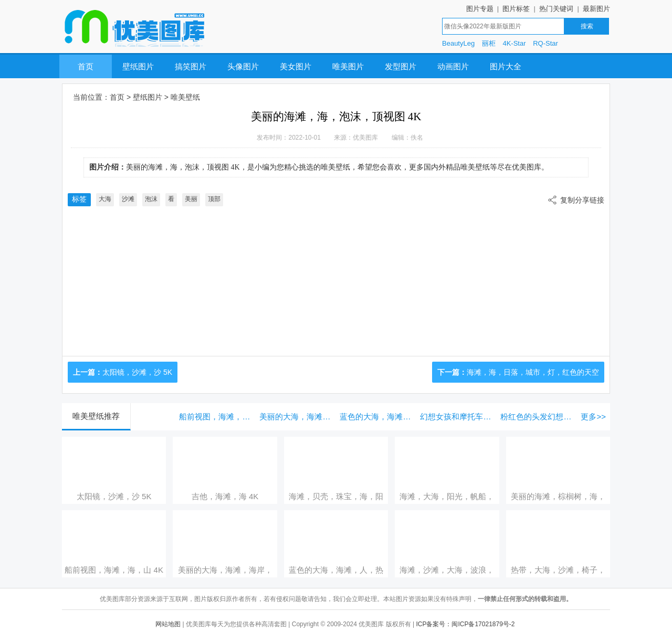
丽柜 (489, 43)
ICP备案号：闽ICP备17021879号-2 (465, 624)
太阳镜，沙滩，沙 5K (137, 372)
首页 (86, 66)
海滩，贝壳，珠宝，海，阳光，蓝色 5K (336, 497)
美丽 (191, 199)
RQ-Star (545, 43)
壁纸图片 (138, 66)
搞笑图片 (191, 66)
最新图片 (596, 9)
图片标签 (516, 9)
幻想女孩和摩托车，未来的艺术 (458, 417)
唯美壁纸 (185, 97)
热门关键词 (556, 9)
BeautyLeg (458, 43)
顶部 (214, 199)
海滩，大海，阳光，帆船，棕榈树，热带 (447, 497)
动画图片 (453, 66)
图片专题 (480, 9)
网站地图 (168, 624)
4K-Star (514, 43)
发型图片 (401, 66)
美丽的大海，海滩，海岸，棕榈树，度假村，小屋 (297, 417)
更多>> (593, 417)
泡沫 (151, 199)
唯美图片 (348, 66)
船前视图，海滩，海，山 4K (217, 417)
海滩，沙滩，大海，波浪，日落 (447, 570)
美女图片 (296, 66)
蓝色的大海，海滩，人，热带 (377, 417)
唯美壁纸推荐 (96, 416)
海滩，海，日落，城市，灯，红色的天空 (533, 372)
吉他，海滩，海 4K (225, 496)
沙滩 (128, 199)
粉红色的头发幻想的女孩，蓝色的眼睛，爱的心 (538, 417)
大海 (105, 199)
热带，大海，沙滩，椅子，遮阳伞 (558, 570)
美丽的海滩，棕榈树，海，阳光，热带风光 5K (558, 497)
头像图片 (243, 66)
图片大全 (506, 66)
